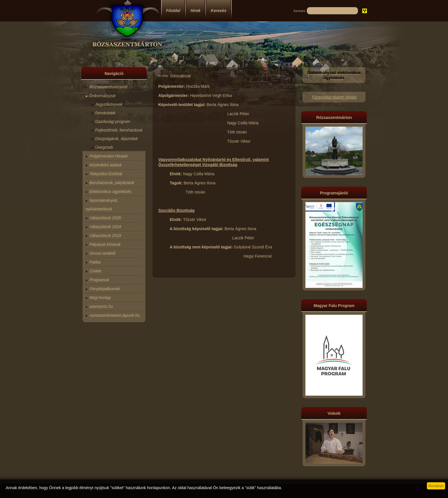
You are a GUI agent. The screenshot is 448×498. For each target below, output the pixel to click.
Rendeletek (105, 113)
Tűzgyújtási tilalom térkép (334, 97)
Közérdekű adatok (106, 165)
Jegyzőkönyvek (109, 104)
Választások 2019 (105, 236)
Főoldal (173, 11)
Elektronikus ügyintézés (110, 192)
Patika (95, 262)
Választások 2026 (105, 218)
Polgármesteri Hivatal (108, 156)
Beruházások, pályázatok (112, 183)
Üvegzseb (104, 147)
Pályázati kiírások (105, 244)
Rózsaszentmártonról (108, 87)
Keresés (219, 11)
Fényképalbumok (105, 289)
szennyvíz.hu (101, 306)
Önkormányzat (102, 96)
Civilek (95, 271)
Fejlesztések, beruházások (119, 130)
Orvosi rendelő (102, 253)
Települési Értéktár (106, 174)
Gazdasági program (113, 121)
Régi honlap (100, 298)
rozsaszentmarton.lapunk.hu (115, 315)
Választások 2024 (105, 227)
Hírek (196, 11)
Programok (99, 280)
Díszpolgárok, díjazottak (116, 139)
